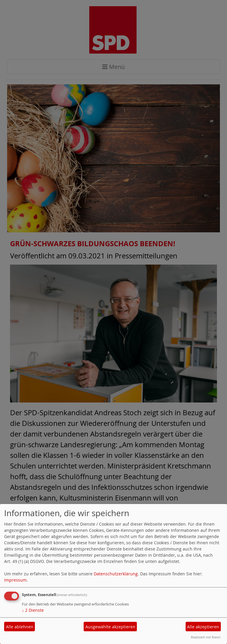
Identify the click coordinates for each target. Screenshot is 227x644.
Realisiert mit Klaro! (206, 637)
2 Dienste (33, 610)
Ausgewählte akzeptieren (110, 627)
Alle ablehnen (20, 627)
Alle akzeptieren (203, 627)
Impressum (15, 580)
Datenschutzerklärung (116, 574)
